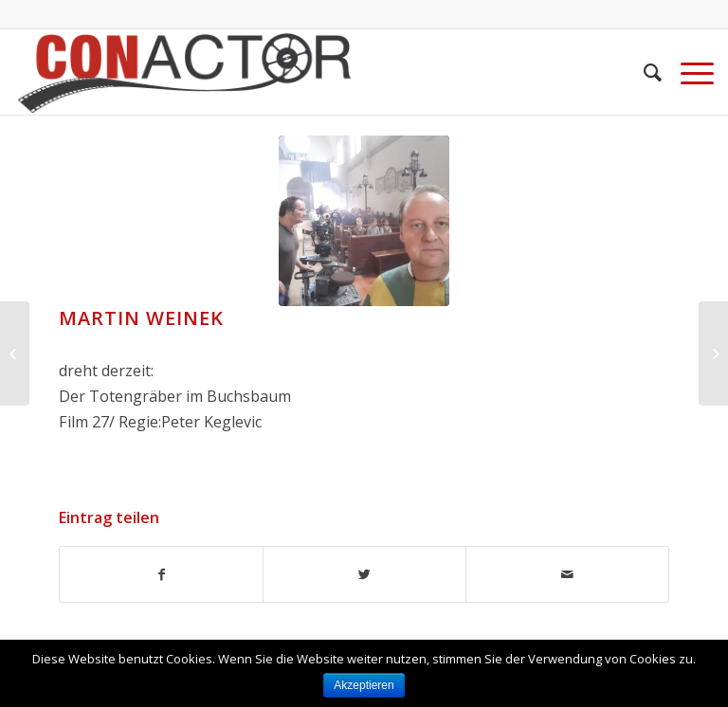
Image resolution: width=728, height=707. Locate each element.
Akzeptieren (364, 685)
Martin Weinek (141, 318)
